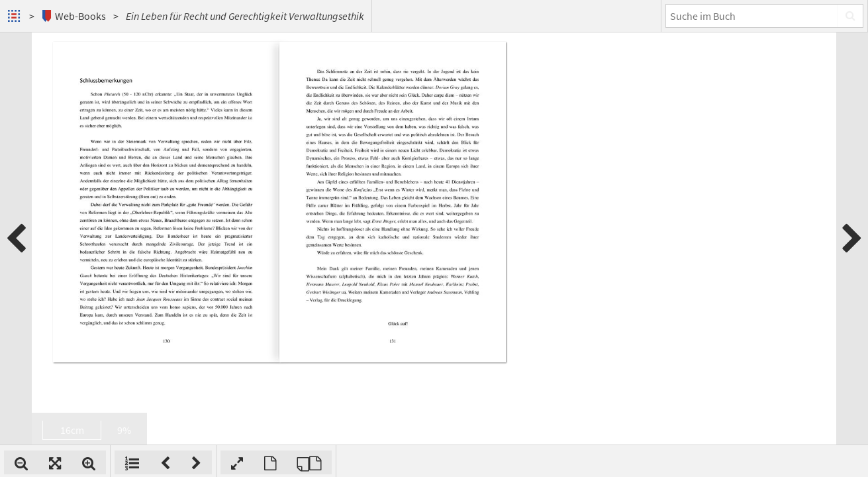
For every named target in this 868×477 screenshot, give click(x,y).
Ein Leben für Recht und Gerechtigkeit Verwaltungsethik (245, 16)
